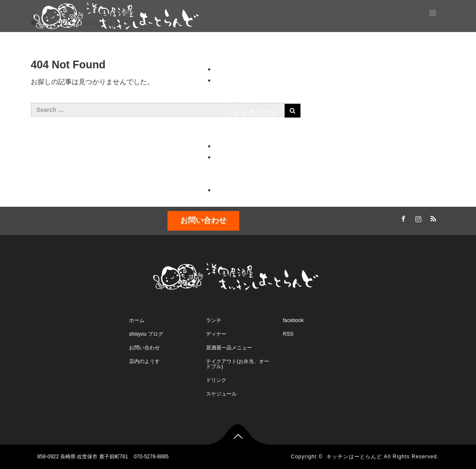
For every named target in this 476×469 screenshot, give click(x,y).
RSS (432, 217)
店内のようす (256, 179)
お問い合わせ (256, 167)
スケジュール (420, 47)
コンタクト (361, 47)
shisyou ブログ (146, 334)
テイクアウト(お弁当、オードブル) (238, 364)
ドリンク (248, 135)
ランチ (244, 91)
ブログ (313, 47)
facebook (293, 320)
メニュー (269, 47)
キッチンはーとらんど (354, 457)
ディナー (248, 102)
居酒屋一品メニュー (229, 348)
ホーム (225, 47)
